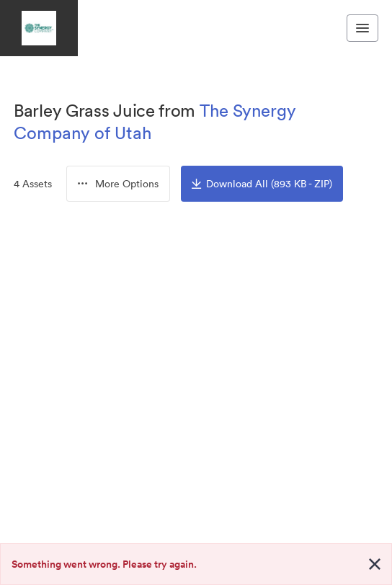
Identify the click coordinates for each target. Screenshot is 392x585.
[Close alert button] (375, 564)
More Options (118, 184)
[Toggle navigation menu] (362, 28)
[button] (118, 184)
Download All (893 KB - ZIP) (262, 184)
